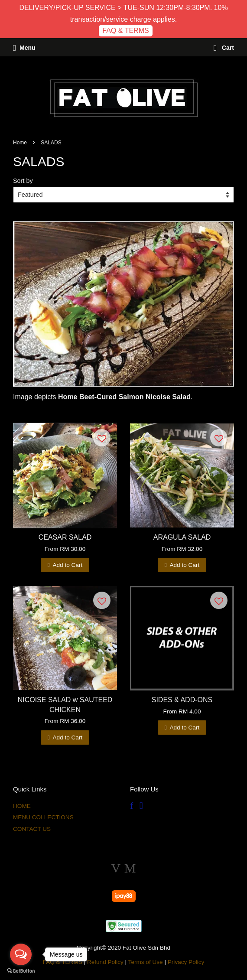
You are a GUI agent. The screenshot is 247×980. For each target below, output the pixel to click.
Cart (224, 48)
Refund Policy (105, 962)
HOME (22, 806)
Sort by (23, 181)
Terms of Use (146, 962)
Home (20, 143)
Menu (24, 48)
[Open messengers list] (21, 954)
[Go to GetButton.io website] (21, 971)
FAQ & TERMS (125, 31)
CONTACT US (32, 829)
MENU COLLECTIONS (43, 817)
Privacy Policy (186, 962)
